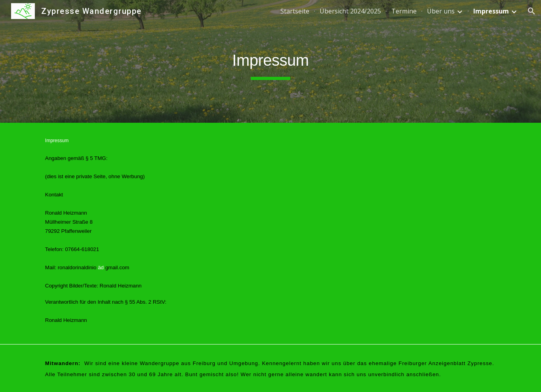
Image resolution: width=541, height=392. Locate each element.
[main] (270, 61)
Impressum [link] (491, 11)
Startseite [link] (295, 11)
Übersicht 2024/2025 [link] (350, 11)
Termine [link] (404, 11)
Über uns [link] (441, 11)
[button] (531, 11)
